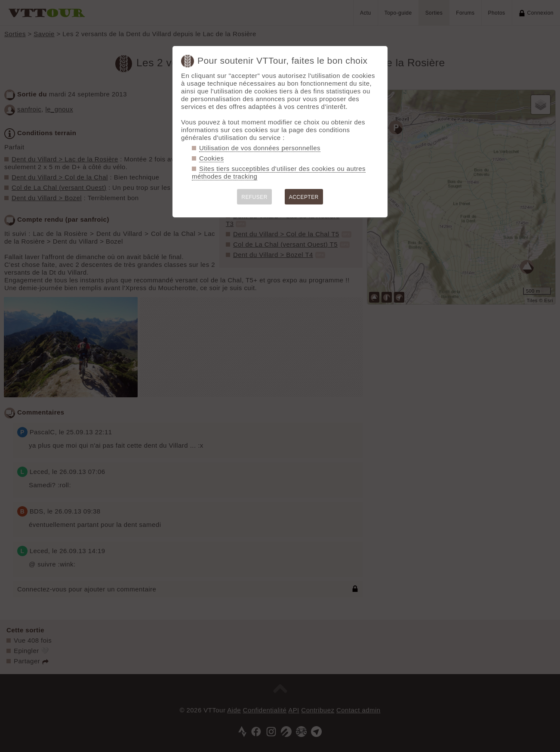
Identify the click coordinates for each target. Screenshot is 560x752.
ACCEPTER (304, 197)
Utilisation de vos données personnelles (260, 148)
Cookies (211, 158)
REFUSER (254, 197)
